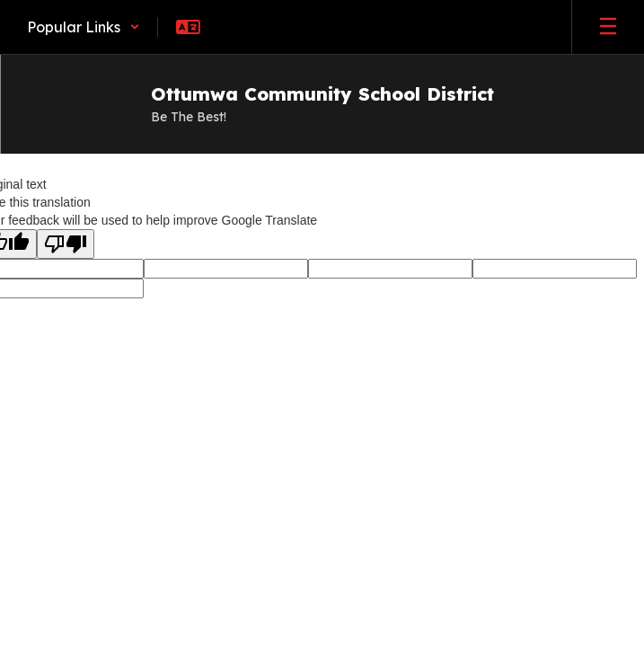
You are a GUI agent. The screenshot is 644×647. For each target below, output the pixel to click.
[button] (84, 27)
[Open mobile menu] (608, 27)
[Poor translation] (66, 244)
